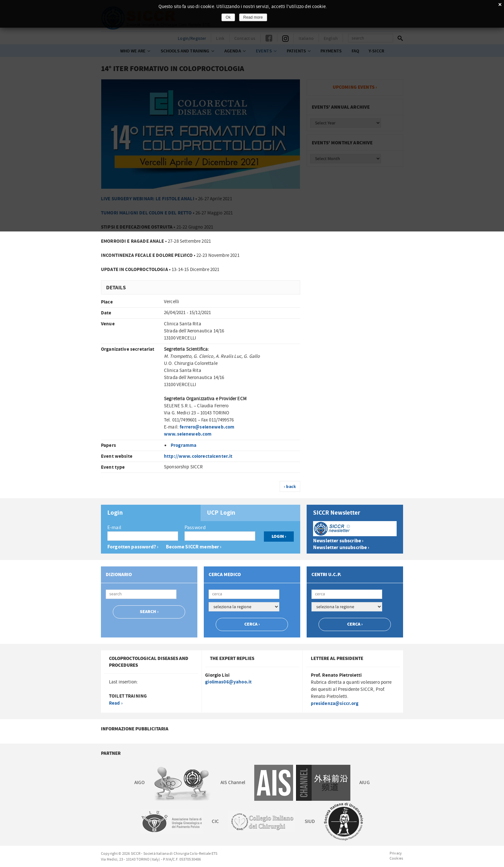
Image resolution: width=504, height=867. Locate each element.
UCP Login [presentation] (221, 513)
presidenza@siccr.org (335, 704)
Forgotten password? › (133, 547)
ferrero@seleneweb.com (207, 427)
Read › (116, 703)
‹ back (290, 487)
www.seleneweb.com (188, 434)
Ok (228, 17)
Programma (184, 445)
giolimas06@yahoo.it (228, 682)
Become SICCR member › (194, 547)
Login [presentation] (115, 513)
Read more (253, 17)
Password (195, 528)
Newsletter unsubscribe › (341, 548)
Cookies (396, 858)
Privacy (396, 853)
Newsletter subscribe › (338, 541)
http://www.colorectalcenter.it (198, 456)
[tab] (151, 513)
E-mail (114, 528)
